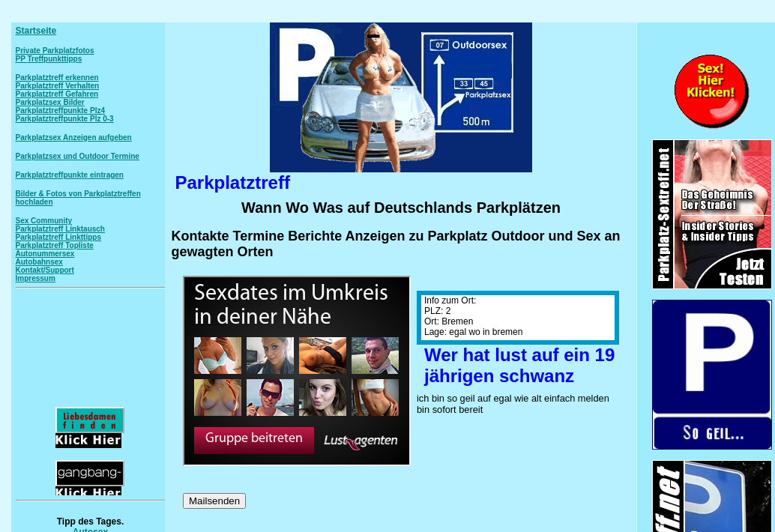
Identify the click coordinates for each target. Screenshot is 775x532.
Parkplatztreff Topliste (55, 245)
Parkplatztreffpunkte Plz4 (60, 111)
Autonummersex (45, 254)
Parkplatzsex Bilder (50, 102)
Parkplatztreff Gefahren (57, 94)
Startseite (36, 31)
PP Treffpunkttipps (49, 59)
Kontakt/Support (45, 270)
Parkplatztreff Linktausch (60, 229)
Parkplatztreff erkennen (57, 78)
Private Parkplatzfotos (55, 51)
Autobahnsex (39, 262)
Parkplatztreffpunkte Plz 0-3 (65, 119)
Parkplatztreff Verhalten (58, 86)
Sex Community (44, 221)
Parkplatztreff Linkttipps (58, 237)
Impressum (36, 278)
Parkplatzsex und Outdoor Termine (78, 156)
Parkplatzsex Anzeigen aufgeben (74, 137)
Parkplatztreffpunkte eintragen (70, 175)
